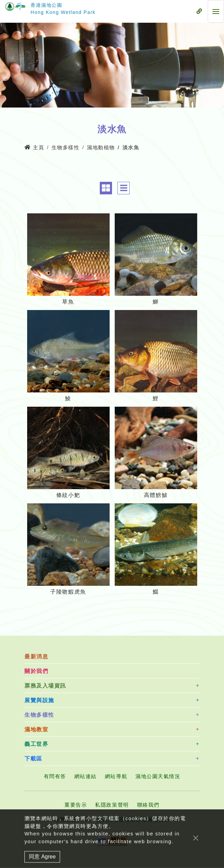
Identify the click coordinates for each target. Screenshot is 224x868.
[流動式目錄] (199, 12)
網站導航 (116, 776)
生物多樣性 (66, 147)
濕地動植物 (101, 147)
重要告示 (76, 805)
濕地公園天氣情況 (158, 776)
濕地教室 (36, 729)
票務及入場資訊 (45, 686)
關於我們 (36, 671)
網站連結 (86, 776)
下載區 (33, 759)
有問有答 (55, 776)
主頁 (34, 147)
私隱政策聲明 (112, 805)
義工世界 (36, 744)
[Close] (196, 864)
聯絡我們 (148, 805)
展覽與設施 (39, 700)
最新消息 (36, 657)
